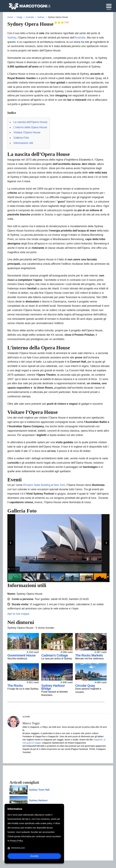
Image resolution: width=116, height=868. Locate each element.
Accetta (34, 856)
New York (59, 485)
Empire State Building (37, 485)
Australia (30, 17)
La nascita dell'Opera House (30, 122)
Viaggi (19, 17)
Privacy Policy (16, 841)
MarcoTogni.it (30, 6)
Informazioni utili (23, 143)
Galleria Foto (21, 138)
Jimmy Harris (15, 569)
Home (10, 17)
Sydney (41, 17)
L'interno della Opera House (30, 127)
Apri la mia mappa (18, 614)
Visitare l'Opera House (27, 132)
